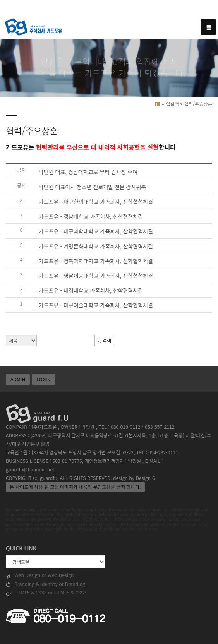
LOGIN (43, 379)
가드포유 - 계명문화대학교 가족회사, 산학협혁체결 (96, 246)
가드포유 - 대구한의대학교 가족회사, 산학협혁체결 (96, 202)
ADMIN (18, 379)
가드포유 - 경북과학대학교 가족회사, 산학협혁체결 (96, 261)
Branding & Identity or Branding (45, 584)
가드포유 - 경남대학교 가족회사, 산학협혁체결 (91, 216)
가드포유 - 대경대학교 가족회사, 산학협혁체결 (91, 290)
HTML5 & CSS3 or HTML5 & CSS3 (46, 593)
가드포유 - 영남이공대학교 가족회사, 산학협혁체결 (96, 276)
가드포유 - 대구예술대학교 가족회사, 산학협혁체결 (96, 305)
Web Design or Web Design (40, 575)
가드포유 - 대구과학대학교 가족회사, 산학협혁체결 (96, 231)
